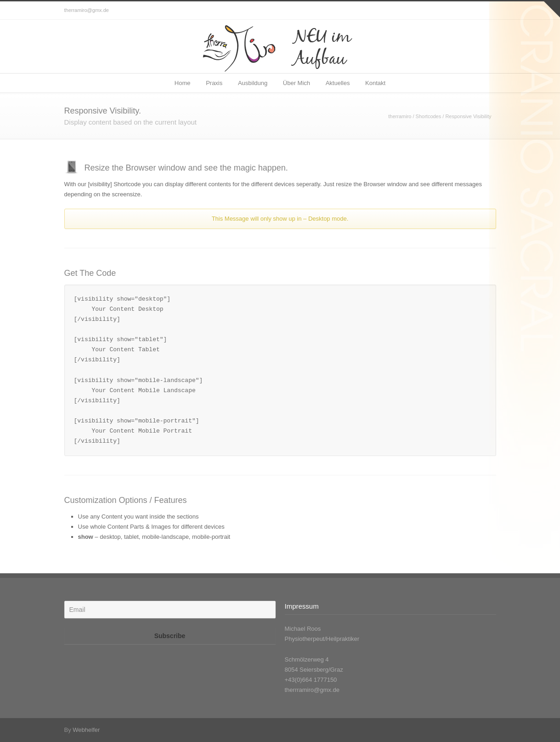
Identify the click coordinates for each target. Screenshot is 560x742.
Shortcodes (429, 116)
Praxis (214, 83)
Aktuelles (338, 83)
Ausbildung (253, 83)
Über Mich (297, 83)
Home (183, 83)
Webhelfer (86, 730)
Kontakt (375, 83)
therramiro (400, 116)
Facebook (487, 11)
